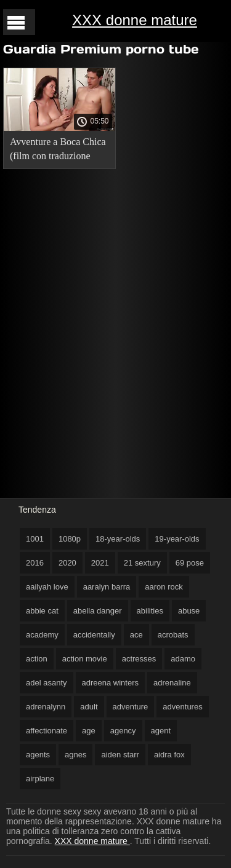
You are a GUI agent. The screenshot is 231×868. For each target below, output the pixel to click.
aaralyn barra (107, 587)
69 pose (190, 563)
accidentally (94, 635)
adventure (131, 707)
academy (42, 635)
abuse (189, 611)
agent (161, 731)
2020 (67, 563)
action (37, 659)
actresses (139, 659)
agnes (75, 755)
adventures (182, 707)
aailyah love (47, 587)
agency (123, 731)
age (89, 731)
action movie (85, 659)
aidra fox (169, 755)
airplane (40, 779)
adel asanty (47, 683)
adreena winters (111, 683)
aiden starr (120, 755)
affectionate (47, 731)
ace (136, 635)
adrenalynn (46, 707)
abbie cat (42, 611)
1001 (35, 539)
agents (38, 755)
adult (89, 707)
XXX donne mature (135, 20)
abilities (150, 611)
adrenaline (172, 683)
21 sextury (142, 563)
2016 (35, 563)
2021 (100, 563)
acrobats (173, 635)
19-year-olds (177, 539)
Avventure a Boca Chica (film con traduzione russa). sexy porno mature (58, 151)
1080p (70, 539)
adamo (183, 659)
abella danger (98, 611)
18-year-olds (118, 539)
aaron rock (164, 587)
